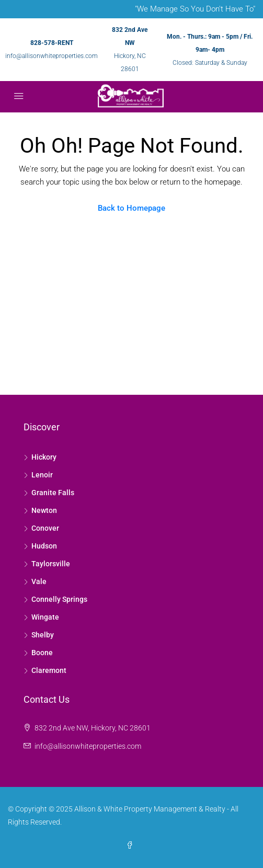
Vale (39, 581)
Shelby (43, 635)
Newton (44, 510)
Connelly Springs (59, 599)
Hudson (44, 546)
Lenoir (42, 475)
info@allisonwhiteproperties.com (52, 56)
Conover (45, 528)
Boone (42, 653)
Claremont (49, 670)
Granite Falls (53, 493)
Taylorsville (51, 564)
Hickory (44, 457)
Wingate (45, 617)
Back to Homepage (131, 208)
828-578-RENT (52, 43)
